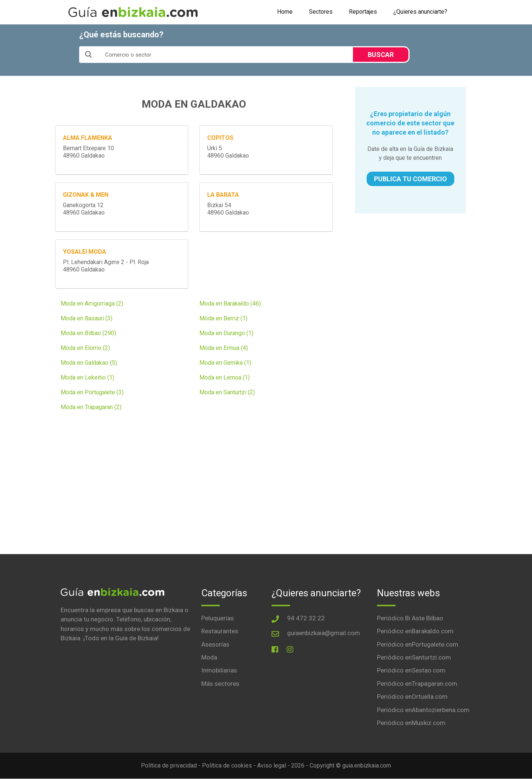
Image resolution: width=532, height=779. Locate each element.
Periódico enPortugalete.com (418, 644)
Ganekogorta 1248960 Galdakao (84, 209)
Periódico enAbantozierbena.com (423, 710)
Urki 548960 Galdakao (228, 152)
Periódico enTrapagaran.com (417, 684)
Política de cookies (227, 766)
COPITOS (220, 138)
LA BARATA (223, 195)
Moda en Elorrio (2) (85, 348)
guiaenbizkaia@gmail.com (324, 633)
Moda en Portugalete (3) (92, 392)
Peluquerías (218, 618)
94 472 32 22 (306, 618)
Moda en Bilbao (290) (88, 333)
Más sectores (220, 684)
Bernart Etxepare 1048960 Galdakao (88, 152)
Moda (209, 657)
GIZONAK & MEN (86, 195)
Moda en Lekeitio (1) (87, 377)
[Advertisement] (410, 271)
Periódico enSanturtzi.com (414, 657)
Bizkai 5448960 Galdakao (228, 209)
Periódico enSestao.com (411, 671)
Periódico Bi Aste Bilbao (410, 618)
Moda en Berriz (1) (223, 318)
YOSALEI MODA (85, 252)
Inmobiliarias (219, 671)
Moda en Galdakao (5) (89, 363)
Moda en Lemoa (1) (225, 377)
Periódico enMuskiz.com (411, 723)
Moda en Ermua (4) (224, 348)
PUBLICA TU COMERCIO (410, 179)
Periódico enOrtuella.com (412, 697)
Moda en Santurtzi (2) (227, 392)
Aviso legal (272, 766)
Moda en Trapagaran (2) (91, 407)
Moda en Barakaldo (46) (230, 303)
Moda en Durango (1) (226, 333)
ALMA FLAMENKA (87, 138)
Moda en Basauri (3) (87, 318)
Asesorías (215, 644)
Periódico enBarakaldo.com (415, 631)
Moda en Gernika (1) (225, 363)
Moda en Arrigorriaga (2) (92, 303)
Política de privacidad (169, 766)
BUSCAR (381, 55)
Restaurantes (220, 631)
